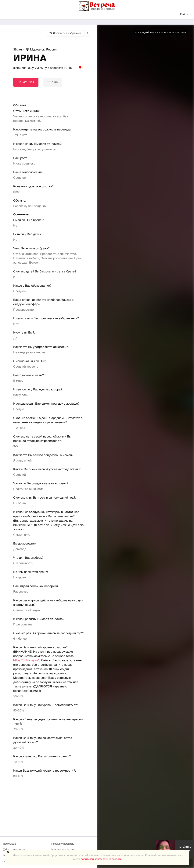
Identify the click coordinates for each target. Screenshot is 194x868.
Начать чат (26, 82)
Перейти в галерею (185, 849)
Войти (184, 14)
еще (53, 82)
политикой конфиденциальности (101, 859)
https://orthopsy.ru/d (27, 661)
